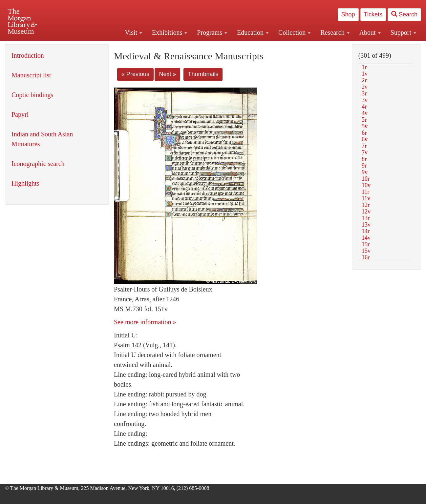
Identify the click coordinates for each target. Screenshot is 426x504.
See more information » (145, 322)
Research (335, 32)
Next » (167, 74)
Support (403, 32)
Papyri (20, 114)
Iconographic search (38, 164)
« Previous (135, 74)
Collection (294, 32)
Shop (348, 14)
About (370, 32)
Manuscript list (31, 75)
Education (253, 32)
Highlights (25, 183)
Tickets (373, 14)
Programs (212, 32)
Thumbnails (203, 74)
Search (404, 14)
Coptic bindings (32, 95)
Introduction (28, 55)
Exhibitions (170, 32)
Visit (133, 32)
